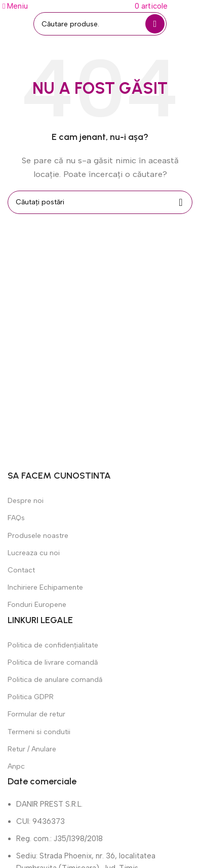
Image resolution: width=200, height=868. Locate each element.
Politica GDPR (31, 697)
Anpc (16, 766)
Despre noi (26, 501)
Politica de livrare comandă (53, 662)
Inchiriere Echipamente (45, 587)
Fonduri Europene (37, 605)
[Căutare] (100, 24)
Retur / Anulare (32, 749)
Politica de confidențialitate (53, 645)
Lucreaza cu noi (34, 553)
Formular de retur (36, 714)
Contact (21, 570)
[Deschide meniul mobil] (15, 6)
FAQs (16, 518)
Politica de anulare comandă (55, 680)
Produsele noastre (38, 536)
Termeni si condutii (39, 732)
